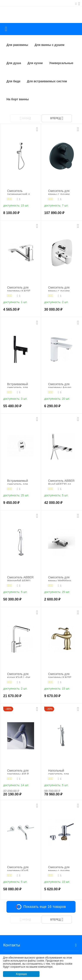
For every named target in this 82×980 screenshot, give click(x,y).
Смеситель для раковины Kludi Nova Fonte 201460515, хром (19, 868)
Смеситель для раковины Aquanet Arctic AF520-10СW (61, 385)
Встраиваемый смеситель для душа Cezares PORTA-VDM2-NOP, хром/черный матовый (20, 385)
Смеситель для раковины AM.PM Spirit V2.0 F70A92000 (19, 772)
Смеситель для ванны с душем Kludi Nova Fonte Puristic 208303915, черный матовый (61, 192)
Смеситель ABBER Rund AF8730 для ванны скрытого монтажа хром (61, 482)
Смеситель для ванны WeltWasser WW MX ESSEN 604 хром (61, 578)
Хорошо (21, 974)
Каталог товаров (6, 29)
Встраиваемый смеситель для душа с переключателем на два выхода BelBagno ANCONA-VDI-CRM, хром (19, 482)
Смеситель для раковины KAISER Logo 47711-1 (61, 675)
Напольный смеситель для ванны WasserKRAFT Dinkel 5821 (58, 772)
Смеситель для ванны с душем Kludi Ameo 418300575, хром (60, 289)
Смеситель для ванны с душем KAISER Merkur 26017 (59, 868)
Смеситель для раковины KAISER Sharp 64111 (20, 289)
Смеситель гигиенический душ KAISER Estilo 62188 (20, 192)
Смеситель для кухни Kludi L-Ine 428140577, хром (19, 675)
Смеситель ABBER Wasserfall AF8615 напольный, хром (20, 578)
